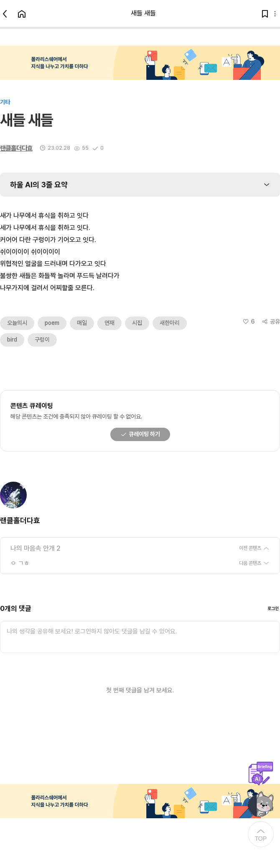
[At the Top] (261, 834)
